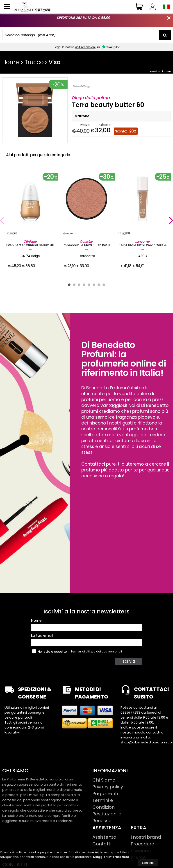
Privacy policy (108, 787)
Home (11, 62)
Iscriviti (129, 661)
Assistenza (104, 837)
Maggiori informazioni (111, 857)
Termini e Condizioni (104, 804)
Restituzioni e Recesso (107, 817)
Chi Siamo (104, 780)
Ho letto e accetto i (51, 651)
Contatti (102, 844)
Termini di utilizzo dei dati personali (96, 651)
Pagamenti (105, 794)
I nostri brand (146, 837)
